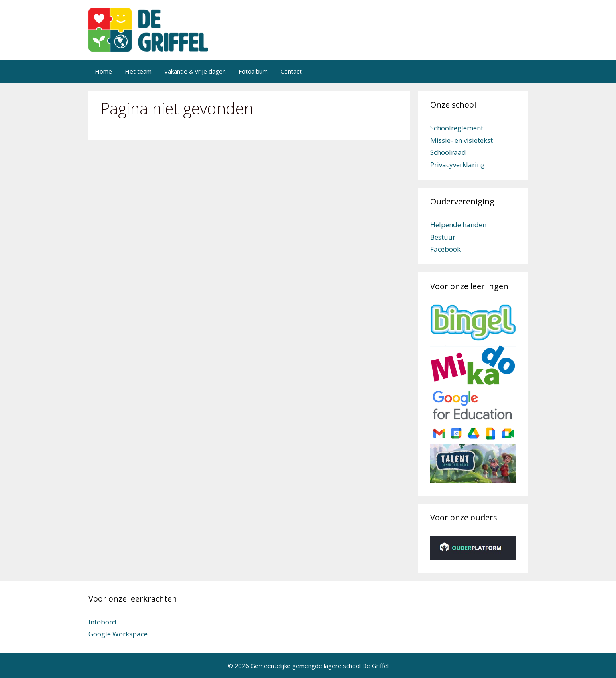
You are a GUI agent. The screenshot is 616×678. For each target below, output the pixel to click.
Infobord (102, 622)
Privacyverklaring (458, 165)
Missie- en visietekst (462, 140)
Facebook (445, 249)
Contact (291, 71)
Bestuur (443, 237)
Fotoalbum (253, 71)
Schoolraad (448, 152)
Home (103, 71)
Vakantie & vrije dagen (195, 71)
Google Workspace (118, 634)
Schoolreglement (457, 128)
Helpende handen (458, 225)
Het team (138, 71)
